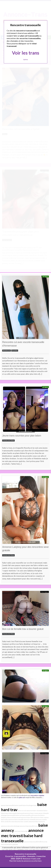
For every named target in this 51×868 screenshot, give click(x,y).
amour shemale (44, 813)
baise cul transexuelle (23, 815)
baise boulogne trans (30, 805)
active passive (35, 815)
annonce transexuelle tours (29, 826)
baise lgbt (25, 831)
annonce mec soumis (22, 822)
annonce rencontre (7, 826)
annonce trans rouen (31, 813)
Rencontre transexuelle (26, 854)
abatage (17, 826)
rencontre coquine (37, 795)
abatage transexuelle (8, 815)
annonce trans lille (27, 817)
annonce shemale (30, 819)
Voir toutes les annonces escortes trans (28, 861)
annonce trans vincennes (35, 811)
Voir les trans (26, 53)
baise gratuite (13, 844)
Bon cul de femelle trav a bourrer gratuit (23, 629)
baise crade (18, 805)
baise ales (5, 819)
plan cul (22, 797)
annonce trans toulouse (37, 822)
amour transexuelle (8, 805)
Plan (11, 861)
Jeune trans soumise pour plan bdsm (22, 436)
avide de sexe (10, 822)
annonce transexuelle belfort (34, 842)
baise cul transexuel (14, 817)
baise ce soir (22, 811)
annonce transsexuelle (16, 819)
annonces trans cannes (41, 817)
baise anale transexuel (16, 813)
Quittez (26, 60)
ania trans (18, 831)
